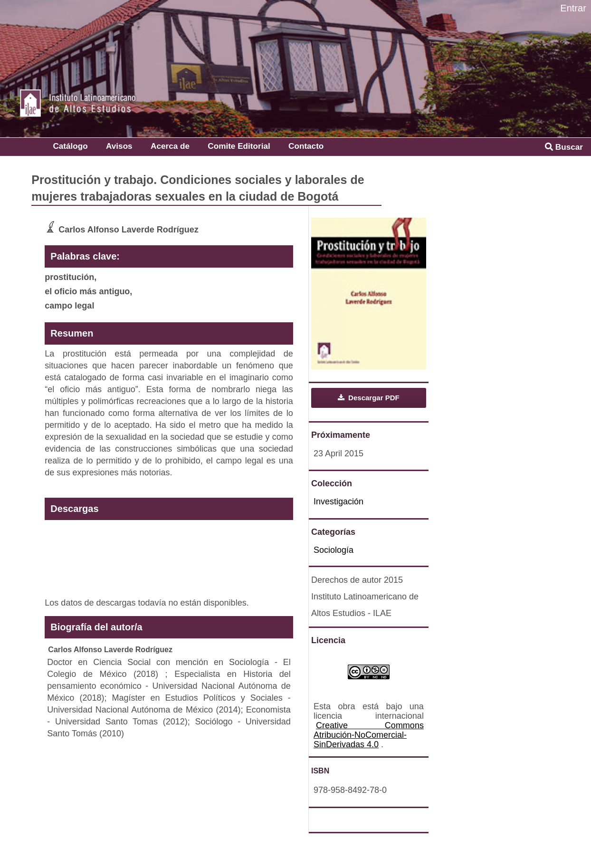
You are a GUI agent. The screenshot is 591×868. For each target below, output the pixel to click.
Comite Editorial (239, 146)
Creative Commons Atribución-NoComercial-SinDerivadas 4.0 (369, 735)
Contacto (306, 146)
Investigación (338, 502)
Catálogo (70, 146)
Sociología (334, 550)
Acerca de (170, 146)
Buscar (564, 147)
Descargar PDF (373, 398)
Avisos (119, 146)
